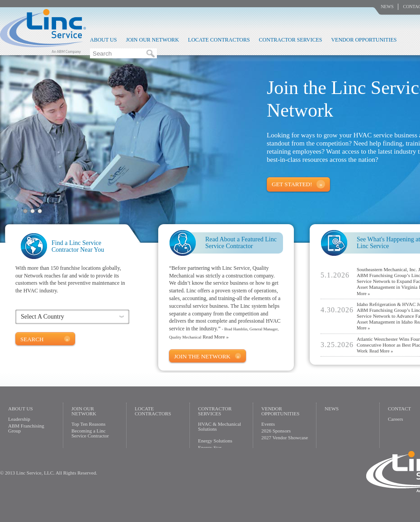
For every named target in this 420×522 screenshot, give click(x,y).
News (387, 7)
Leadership (19, 419)
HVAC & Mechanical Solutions (219, 426)
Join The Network (202, 356)
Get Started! (292, 184)
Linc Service (43, 31)
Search (32, 339)
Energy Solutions (215, 441)
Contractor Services (291, 40)
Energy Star (210, 447)
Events (268, 424)
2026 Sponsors (276, 431)
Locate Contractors (219, 40)
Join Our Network (152, 40)
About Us (103, 40)
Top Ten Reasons (88, 424)
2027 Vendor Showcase (285, 437)
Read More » (215, 337)
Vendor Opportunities (364, 40)
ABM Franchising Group (26, 428)
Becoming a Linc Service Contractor (90, 433)
